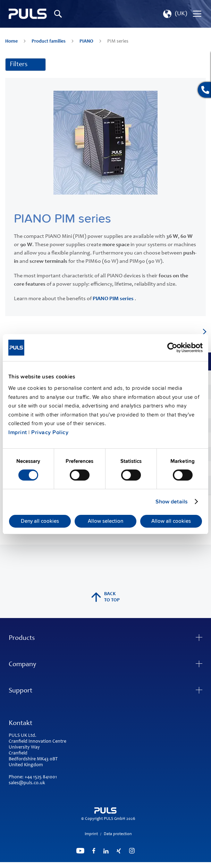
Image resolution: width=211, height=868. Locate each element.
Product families (49, 42)
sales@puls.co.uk (27, 783)
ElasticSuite (132, 865)
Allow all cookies (171, 521)
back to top (105, 597)
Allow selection (105, 521)
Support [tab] (20, 691)
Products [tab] (22, 638)
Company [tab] (22, 665)
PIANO (87, 42)
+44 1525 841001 (41, 777)
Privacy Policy (50, 432)
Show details (172, 502)
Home (12, 42)
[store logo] (28, 14)
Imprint (18, 432)
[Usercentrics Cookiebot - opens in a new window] (172, 348)
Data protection (118, 834)
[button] (174, 14)
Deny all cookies (40, 521)
